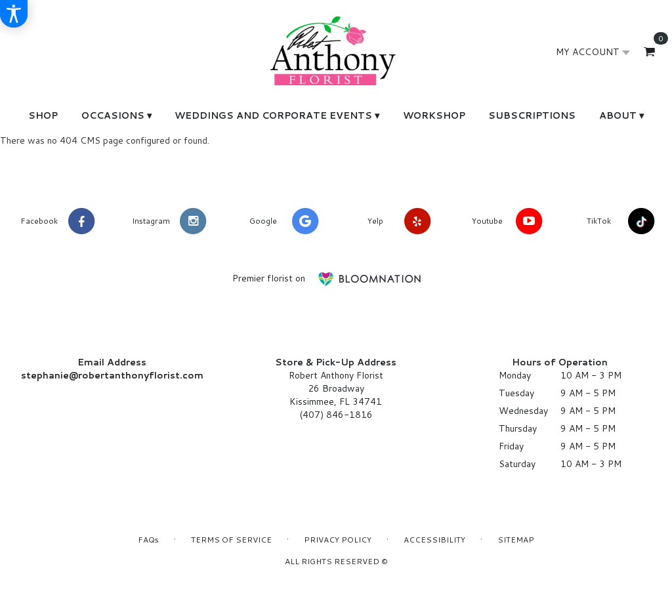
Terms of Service (231, 540)
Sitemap (516, 540)
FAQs (148, 540)
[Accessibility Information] (14, 14)
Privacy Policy (338, 540)
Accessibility (434, 540)
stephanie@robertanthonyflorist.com (112, 375)
